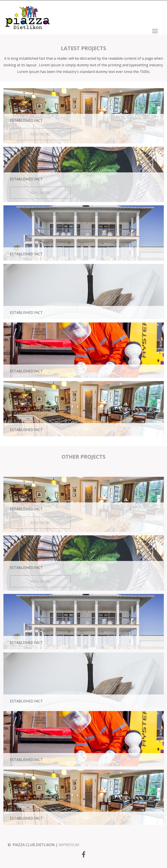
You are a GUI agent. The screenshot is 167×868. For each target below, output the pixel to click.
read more (40, 134)
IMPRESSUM (69, 845)
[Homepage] (28, 27)
